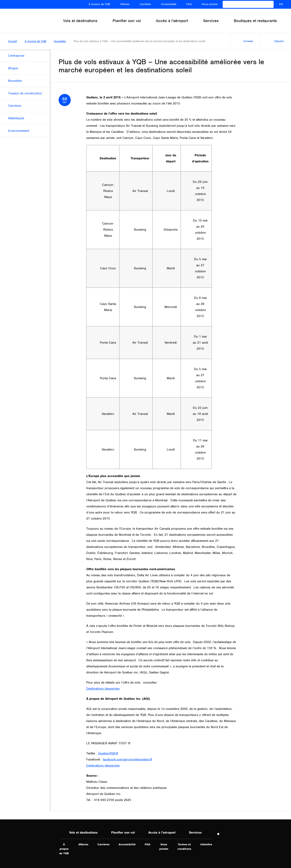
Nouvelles (60, 41)
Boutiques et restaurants (255, 21)
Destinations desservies (103, 689)
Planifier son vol (123, 833)
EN (281, 4)
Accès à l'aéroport (162, 833)
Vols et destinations (83, 833)
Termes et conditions (184, 847)
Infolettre (206, 844)
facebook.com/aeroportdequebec (126, 759)
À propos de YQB (99, 4)
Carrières (145, 4)
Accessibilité (169, 4)
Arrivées (244, 41)
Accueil (13, 41)
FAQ (189, 4)
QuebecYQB (107, 753)
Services (195, 833)
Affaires (125, 4)
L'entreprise (16, 56)
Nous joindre (210, 4)
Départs (274, 41)
